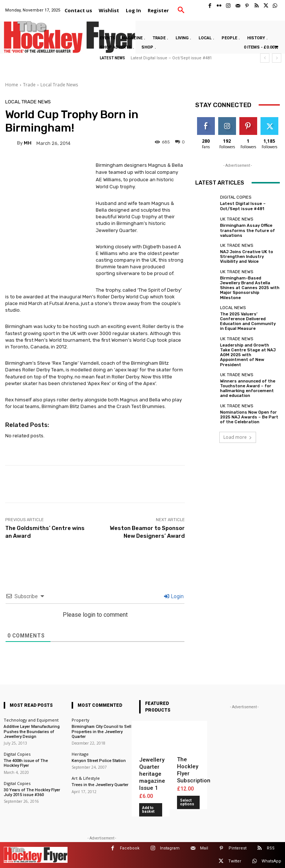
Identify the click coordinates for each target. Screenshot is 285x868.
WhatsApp (271, 861)
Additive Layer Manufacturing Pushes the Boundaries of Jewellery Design (32, 731)
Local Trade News (59, 85)
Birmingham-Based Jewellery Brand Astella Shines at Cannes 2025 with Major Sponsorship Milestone (250, 288)
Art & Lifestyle (86, 778)
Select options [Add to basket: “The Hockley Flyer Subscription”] (187, 802)
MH (28, 143)
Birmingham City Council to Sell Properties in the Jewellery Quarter (101, 731)
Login (174, 596)
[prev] (265, 58)
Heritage (80, 754)
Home (12, 85)
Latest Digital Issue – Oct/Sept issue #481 (171, 58)
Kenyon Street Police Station (99, 761)
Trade (29, 85)
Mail (204, 848)
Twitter (235, 861)
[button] (181, 10)
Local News (233, 307)
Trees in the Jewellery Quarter (100, 785)
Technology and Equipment (31, 720)
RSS (271, 848)
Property (81, 720)
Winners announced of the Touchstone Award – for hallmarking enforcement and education (248, 388)
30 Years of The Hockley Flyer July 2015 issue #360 (32, 792)
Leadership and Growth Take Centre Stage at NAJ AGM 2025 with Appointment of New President (248, 355)
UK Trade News (237, 219)
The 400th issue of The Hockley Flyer (26, 763)
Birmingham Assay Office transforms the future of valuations (248, 230)
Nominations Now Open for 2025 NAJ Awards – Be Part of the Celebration (249, 417)
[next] (277, 58)
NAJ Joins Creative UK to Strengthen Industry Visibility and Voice (247, 257)
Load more (238, 437)
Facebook (130, 848)
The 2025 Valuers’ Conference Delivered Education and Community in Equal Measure (248, 321)
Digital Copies (236, 197)
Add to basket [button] (148, 810)
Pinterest (237, 848)
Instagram (170, 848)
